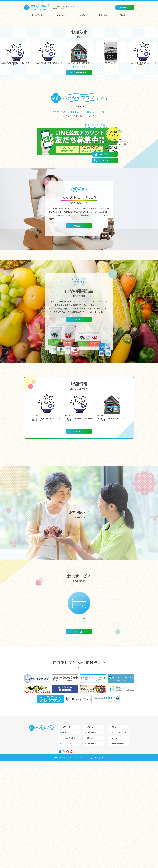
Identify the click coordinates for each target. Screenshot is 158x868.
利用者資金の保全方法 (120, 850)
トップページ (66, 834)
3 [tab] (78, 110)
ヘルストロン (60, 15)
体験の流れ (104, 197)
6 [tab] (85, 110)
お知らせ (65, 839)
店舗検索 (124, 7)
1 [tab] (74, 110)
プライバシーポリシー (119, 839)
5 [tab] (83, 110)
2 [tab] (76, 110)
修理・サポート (92, 845)
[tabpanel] (16, 97)
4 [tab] (80, 110)
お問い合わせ (91, 850)
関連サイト (124, 15)
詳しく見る (78, 333)
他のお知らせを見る (78, 116)
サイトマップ (116, 845)
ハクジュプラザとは (68, 845)
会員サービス (102, 15)
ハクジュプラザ (36, 15)
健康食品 (81, 15)
